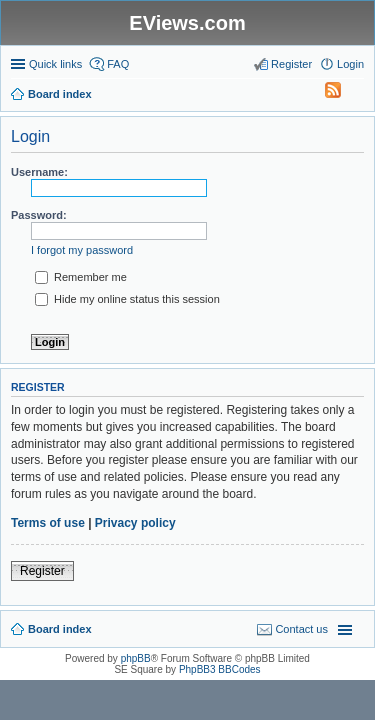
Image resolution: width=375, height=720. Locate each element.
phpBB (136, 658)
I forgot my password (82, 250)
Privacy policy (135, 523)
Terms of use (48, 523)
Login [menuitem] (350, 64)
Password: (39, 215)
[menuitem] (324, 94)
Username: (39, 172)
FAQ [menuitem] (118, 64)
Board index (60, 629)
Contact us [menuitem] (301, 629)
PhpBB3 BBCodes (220, 669)
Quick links (55, 64)
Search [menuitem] (356, 96)
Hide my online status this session (127, 299)
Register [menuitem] (291, 64)
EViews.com (187, 23)
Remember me (81, 277)
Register (42, 571)
